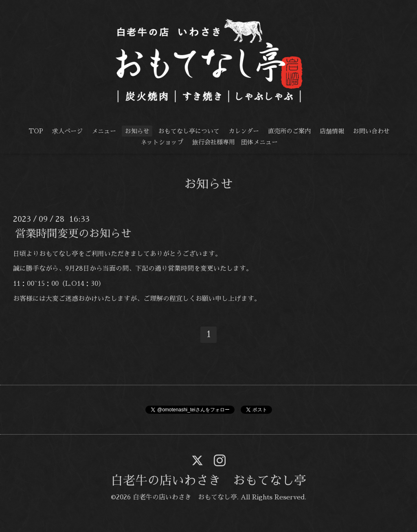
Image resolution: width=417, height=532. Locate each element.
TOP (36, 131)
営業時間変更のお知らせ (73, 233)
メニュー (104, 131)
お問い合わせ (371, 131)
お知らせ (137, 131)
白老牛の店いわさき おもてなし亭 (208, 481)
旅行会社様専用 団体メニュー (235, 142)
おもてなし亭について (189, 131)
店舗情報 (332, 131)
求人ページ (67, 131)
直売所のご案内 (289, 131)
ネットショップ (162, 142)
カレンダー (244, 131)
